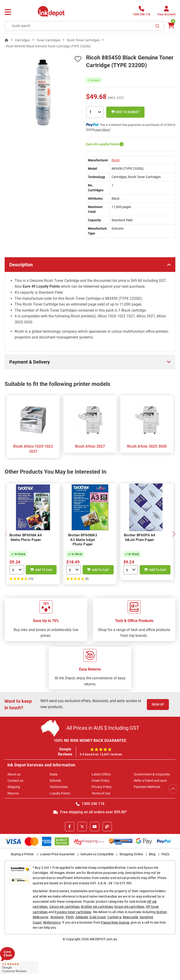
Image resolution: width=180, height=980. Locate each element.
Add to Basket (125, 112)
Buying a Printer (22, 854)
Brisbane (57, 917)
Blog (152, 854)
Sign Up (158, 704)
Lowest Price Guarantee (57, 854)
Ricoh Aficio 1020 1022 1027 (33, 449)
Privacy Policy (102, 787)
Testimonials (59, 787)
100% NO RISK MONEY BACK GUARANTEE (90, 741)
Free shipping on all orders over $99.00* (90, 812)
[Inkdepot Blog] (107, 827)
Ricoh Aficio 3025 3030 (147, 446)
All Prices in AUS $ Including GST (103, 728)
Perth (70, 917)
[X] (82, 827)
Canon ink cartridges (64, 907)
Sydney (161, 912)
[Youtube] (95, 827)
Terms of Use (101, 793)
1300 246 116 (90, 804)
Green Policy (101, 781)
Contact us (15, 781)
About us (14, 774)
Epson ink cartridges (129, 907)
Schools (55, 781)
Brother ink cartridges (97, 907)
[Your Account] (166, 12)
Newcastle (130, 917)
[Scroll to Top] (173, 789)
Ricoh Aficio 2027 (90, 446)
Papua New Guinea (115, 922)
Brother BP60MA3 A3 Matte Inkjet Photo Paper (83, 540)
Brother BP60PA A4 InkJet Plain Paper (140, 537)
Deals (54, 774)
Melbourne (40, 917)
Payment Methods (147, 787)
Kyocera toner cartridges (73, 912)
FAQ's (165, 854)
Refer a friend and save (150, 781)
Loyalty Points (60, 793)
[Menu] (8, 12)
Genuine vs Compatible (97, 854)
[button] (174, 534)
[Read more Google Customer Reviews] (19, 967)
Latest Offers (101, 774)
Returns (13, 793)
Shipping (14, 787)
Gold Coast (98, 917)
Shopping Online (131, 854)
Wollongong (52, 922)
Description (21, 265)
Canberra (114, 917)
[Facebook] (70, 827)
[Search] (157, 26)
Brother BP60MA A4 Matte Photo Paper (26, 537)
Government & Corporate (152, 774)
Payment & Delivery (30, 362)
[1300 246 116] (141, 12)
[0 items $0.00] (171, 25)
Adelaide (82, 917)
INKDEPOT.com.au (103, 939)
